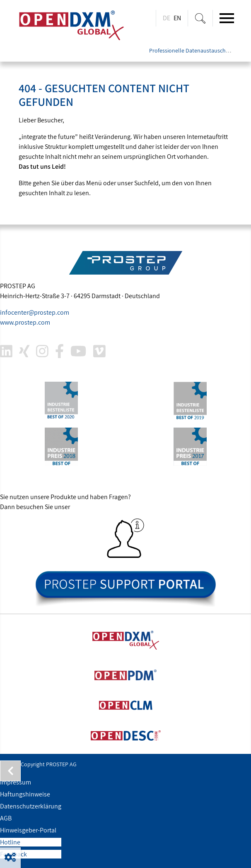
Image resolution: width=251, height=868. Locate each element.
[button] (10, 858)
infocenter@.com (35, 312)
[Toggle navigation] (227, 18)
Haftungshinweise (25, 794)
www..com (25, 322)
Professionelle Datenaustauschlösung (196, 50)
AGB (6, 818)
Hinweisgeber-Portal (28, 830)
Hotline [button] (10, 842)
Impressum (16, 782)
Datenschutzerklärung (31, 806)
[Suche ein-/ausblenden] (200, 18)
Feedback (13, 854)
